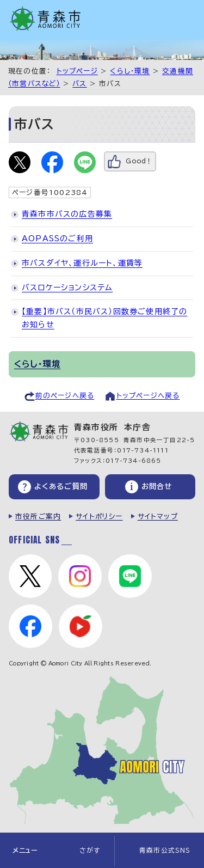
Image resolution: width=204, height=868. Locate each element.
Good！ (139, 161)
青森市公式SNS (165, 850)
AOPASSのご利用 (57, 239)
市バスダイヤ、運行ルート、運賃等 (82, 263)
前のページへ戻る (65, 396)
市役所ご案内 (38, 516)
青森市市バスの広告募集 (67, 214)
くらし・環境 (130, 71)
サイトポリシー (99, 516)
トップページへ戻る (148, 396)
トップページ (77, 71)
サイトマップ (158, 516)
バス (79, 84)
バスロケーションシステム (67, 288)
